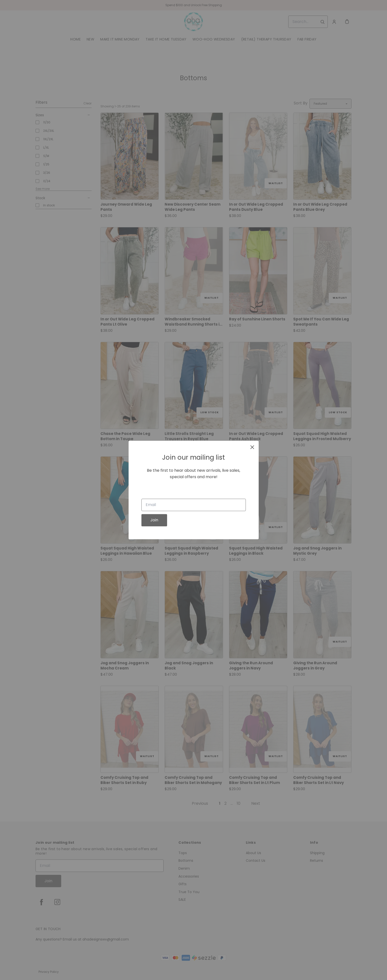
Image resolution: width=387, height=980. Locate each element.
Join (154, 520)
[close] (252, 447)
